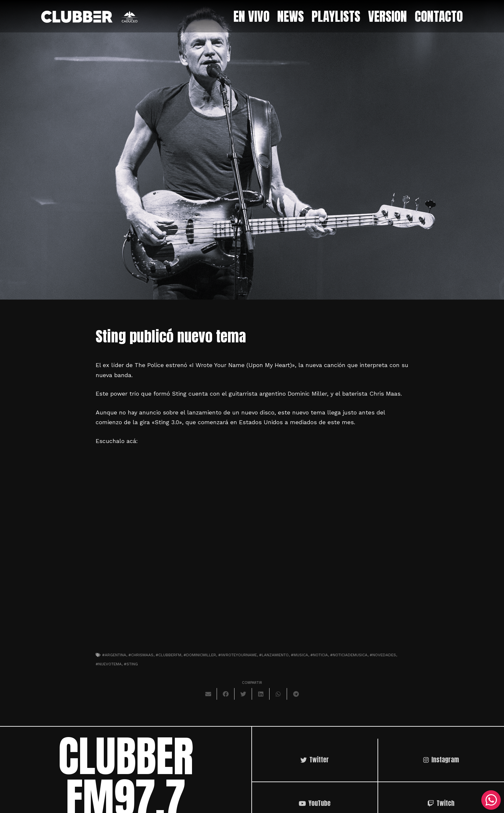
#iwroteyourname (238, 655)
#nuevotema (109, 664)
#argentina (114, 655)
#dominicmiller (200, 655)
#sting (131, 664)
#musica (300, 655)
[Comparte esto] (226, 694)
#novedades (383, 655)
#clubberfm (168, 655)
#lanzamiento (274, 655)
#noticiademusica (349, 655)
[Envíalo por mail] (208, 694)
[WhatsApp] (491, 800)
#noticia (319, 655)
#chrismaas (141, 655)
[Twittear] (243, 694)
